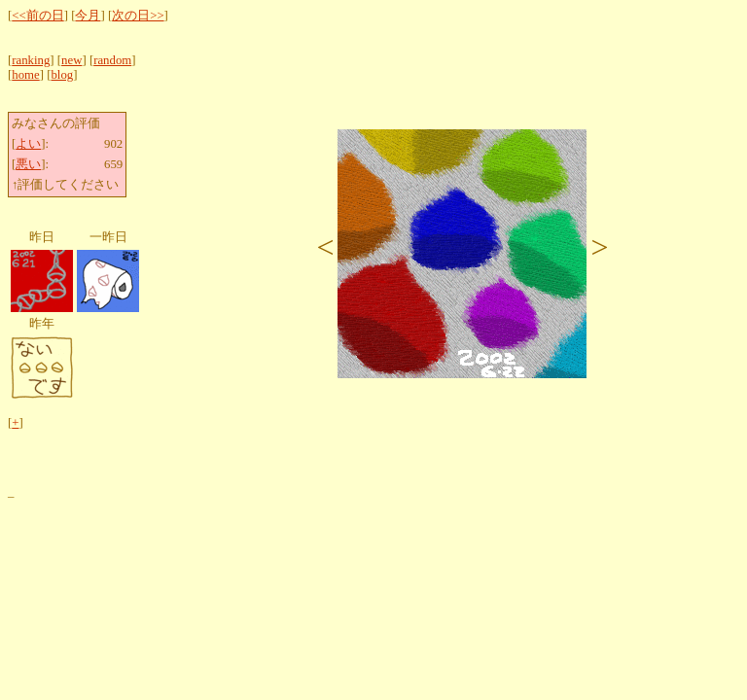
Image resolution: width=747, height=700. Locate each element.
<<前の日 (37, 16)
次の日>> (138, 16)
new (71, 60)
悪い (28, 164)
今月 (88, 16)
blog (62, 75)
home (25, 75)
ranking (31, 60)
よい (28, 144)
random (112, 60)
